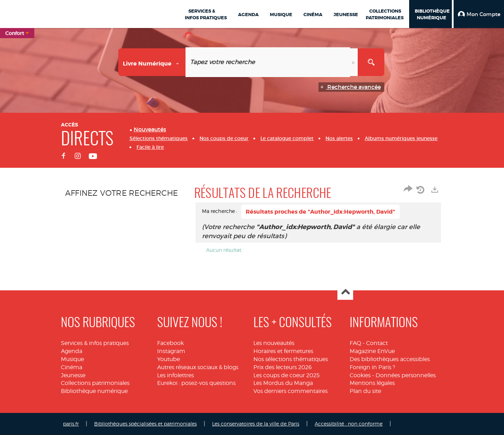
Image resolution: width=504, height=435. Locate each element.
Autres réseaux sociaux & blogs (198, 367)
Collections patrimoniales (95, 383)
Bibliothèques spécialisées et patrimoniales (145, 424)
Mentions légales (372, 383)
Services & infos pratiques (95, 343)
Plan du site (365, 391)
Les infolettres (176, 375)
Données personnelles (406, 375)
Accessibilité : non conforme (349, 424)
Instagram (171, 351)
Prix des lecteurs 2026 (283, 367)
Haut (345, 292)
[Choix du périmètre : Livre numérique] (152, 62)
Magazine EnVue (372, 351)
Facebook (170, 343)
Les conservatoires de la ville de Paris (256, 424)
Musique (72, 359)
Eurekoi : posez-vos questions (196, 383)
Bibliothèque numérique (94, 391)
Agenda (72, 351)
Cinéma (72, 367)
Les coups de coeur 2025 (286, 375)
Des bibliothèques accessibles (390, 359)
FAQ (355, 343)
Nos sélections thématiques (291, 359)
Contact (377, 343)
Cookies (360, 375)
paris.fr (71, 424)
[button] (479, 14)
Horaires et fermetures (283, 351)
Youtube (169, 359)
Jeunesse (73, 375)
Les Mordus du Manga (283, 383)
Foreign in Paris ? (372, 367)
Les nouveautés (274, 343)
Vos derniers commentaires (290, 391)
